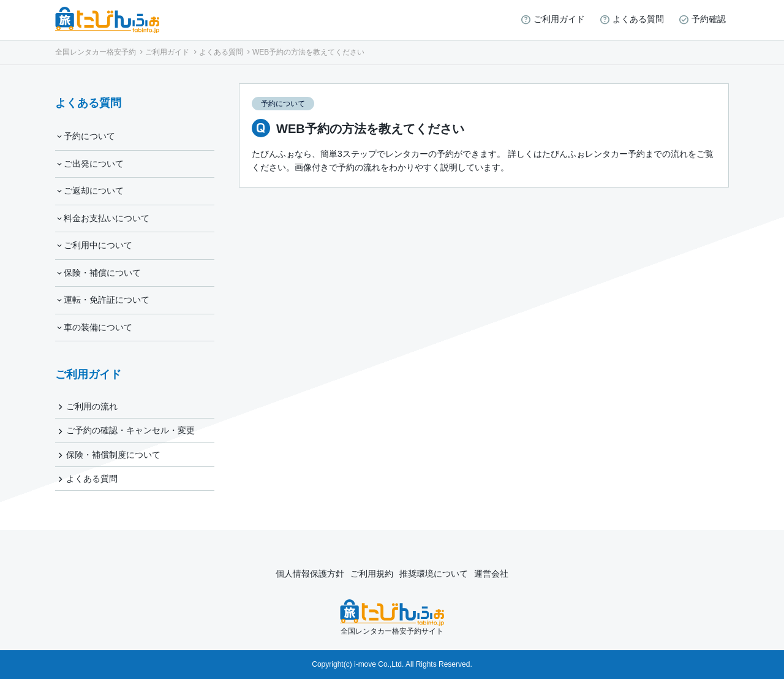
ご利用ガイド (559, 19)
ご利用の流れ (92, 406)
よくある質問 (638, 19)
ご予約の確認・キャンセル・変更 (130, 430)
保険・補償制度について (113, 455)
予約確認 (709, 19)
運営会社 (491, 574)
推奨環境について (434, 574)
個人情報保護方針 (310, 574)
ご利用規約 (372, 574)
